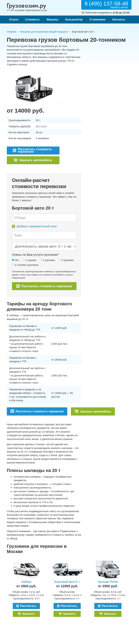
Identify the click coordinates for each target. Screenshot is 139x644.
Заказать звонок (119, 7)
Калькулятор (74, 20)
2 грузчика (47, 260)
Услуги (14, 20)
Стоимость (33, 20)
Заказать (26, 614)
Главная (12, 32)
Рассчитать (26, 606)
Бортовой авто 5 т (67, 582)
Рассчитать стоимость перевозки (32, 150)
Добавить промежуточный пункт (34, 226)
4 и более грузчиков (25, 265)
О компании (98, 20)
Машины (53, 20)
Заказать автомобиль (33, 160)
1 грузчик (30, 260)
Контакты (119, 20)
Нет (16, 260)
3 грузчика (66, 260)
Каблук (26, 582)
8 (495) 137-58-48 (106, 4)
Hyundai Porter (108, 582)
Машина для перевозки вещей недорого (44, 32)
